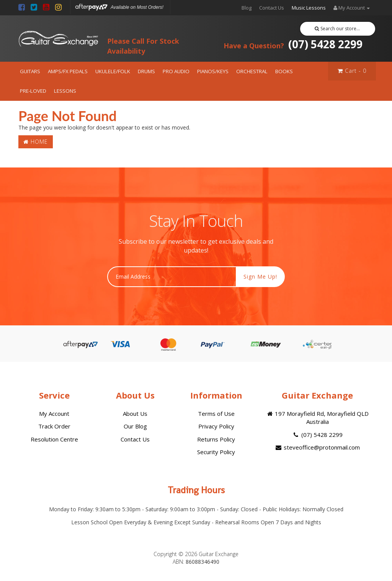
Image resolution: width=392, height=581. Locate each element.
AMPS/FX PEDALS (68, 71)
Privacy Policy (216, 426)
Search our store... (337, 29)
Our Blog (135, 426)
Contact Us (272, 8)
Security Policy (216, 452)
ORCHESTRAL (252, 71)
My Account (54, 414)
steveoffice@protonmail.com (317, 447)
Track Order (54, 426)
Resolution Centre (54, 439)
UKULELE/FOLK (113, 71)
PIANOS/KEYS (213, 71)
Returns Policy (216, 439)
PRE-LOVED (33, 91)
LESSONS (65, 91)
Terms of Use (216, 414)
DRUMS (146, 71)
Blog (247, 8)
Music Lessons (309, 8)
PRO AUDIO (176, 71)
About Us (135, 414)
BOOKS (284, 71)
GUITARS (30, 71)
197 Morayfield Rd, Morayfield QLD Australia (317, 418)
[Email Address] (172, 277)
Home (36, 142)
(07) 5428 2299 (293, 44)
